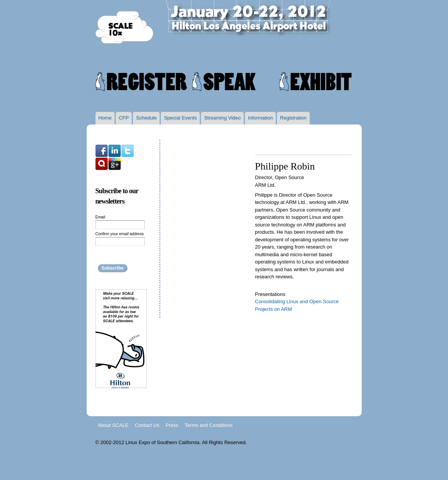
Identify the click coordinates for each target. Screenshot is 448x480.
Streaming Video (222, 118)
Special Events (180, 118)
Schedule (146, 118)
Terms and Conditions (209, 425)
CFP (124, 118)
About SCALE (113, 425)
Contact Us (147, 425)
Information (260, 118)
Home (105, 118)
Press (172, 425)
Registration (293, 118)
